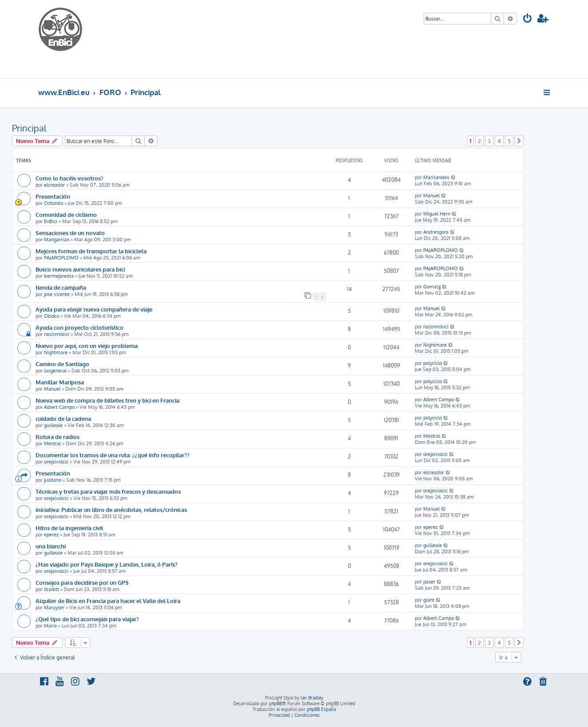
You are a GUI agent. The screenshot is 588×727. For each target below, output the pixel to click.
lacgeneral (55, 371)
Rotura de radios (58, 437)
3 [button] (489, 141)
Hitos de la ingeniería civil (69, 528)
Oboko (52, 316)
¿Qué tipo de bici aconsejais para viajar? (87, 619)
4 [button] (499, 141)
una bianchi (51, 546)
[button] (519, 141)
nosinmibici (57, 334)
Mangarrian (57, 240)
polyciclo (433, 363)
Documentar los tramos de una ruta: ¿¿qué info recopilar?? (113, 455)
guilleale (53, 425)
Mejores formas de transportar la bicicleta (91, 251)
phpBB (276, 703)
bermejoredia (59, 276)
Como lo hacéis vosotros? (70, 178)
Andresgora (436, 232)
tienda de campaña (61, 287)
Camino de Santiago (62, 364)
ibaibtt (52, 589)
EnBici (51, 221)
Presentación (53, 196)
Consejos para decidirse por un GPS (82, 582)
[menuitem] (528, 19)
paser (429, 582)
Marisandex (436, 177)
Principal (29, 128)
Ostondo (54, 203)
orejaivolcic (56, 462)
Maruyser (54, 607)
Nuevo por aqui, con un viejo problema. (87, 346)
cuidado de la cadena (63, 418)
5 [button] (509, 141)
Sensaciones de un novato (70, 233)
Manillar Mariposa (60, 382)
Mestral (52, 443)
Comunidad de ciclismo (66, 214)
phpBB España (321, 709)
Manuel (431, 196)
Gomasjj (432, 287)
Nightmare (56, 352)
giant (429, 600)
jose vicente (57, 294)
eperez (51, 535)
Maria (50, 626)
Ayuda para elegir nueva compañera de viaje (94, 309)
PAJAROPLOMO (61, 258)
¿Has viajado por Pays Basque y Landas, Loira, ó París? (107, 564)
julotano (53, 480)
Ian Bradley (312, 698)
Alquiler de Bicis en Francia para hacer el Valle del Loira (108, 601)
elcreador (54, 185)
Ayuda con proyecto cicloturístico (79, 327)
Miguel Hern (437, 214)
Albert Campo (59, 407)
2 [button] (479, 141)
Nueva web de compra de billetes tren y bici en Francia (107, 400)
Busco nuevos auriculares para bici (80, 269)
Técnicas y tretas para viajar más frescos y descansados (108, 491)
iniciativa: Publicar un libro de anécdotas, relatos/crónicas (111, 509)
